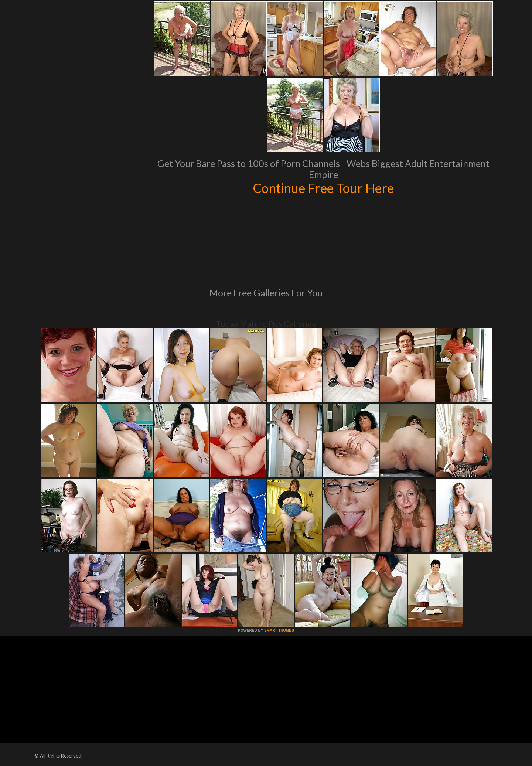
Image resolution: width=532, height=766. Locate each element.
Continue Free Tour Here (323, 188)
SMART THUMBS (279, 631)
